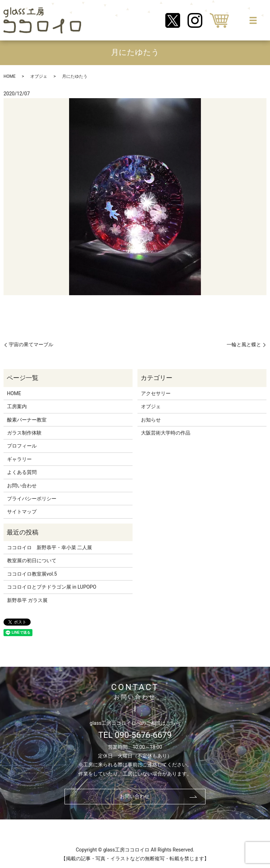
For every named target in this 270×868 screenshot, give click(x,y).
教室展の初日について (32, 560)
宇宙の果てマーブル (31, 344)
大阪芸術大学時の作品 (166, 433)
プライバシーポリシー (32, 499)
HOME (10, 76)
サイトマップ (22, 512)
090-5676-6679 (143, 735)
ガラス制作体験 (24, 433)
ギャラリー (19, 459)
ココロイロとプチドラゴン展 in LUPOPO (52, 587)
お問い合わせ (22, 486)
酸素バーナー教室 (27, 420)
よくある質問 (22, 472)
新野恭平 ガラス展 (27, 600)
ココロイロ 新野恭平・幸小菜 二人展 (50, 547)
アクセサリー (156, 393)
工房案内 (17, 406)
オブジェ (39, 76)
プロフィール (22, 446)
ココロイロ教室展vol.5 (32, 574)
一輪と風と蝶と (244, 344)
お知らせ (151, 420)
